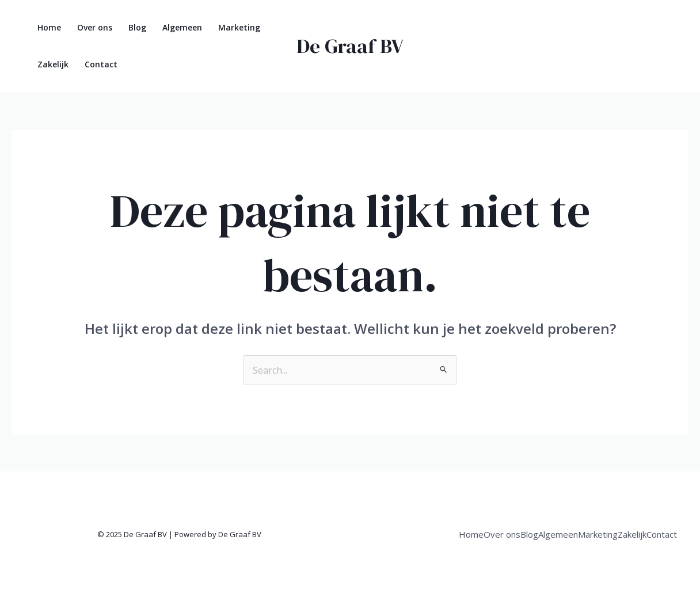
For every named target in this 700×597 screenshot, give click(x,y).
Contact (101, 64)
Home (49, 27)
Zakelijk (53, 64)
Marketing (239, 27)
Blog (137, 27)
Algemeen (182, 27)
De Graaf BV (350, 46)
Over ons (95, 27)
